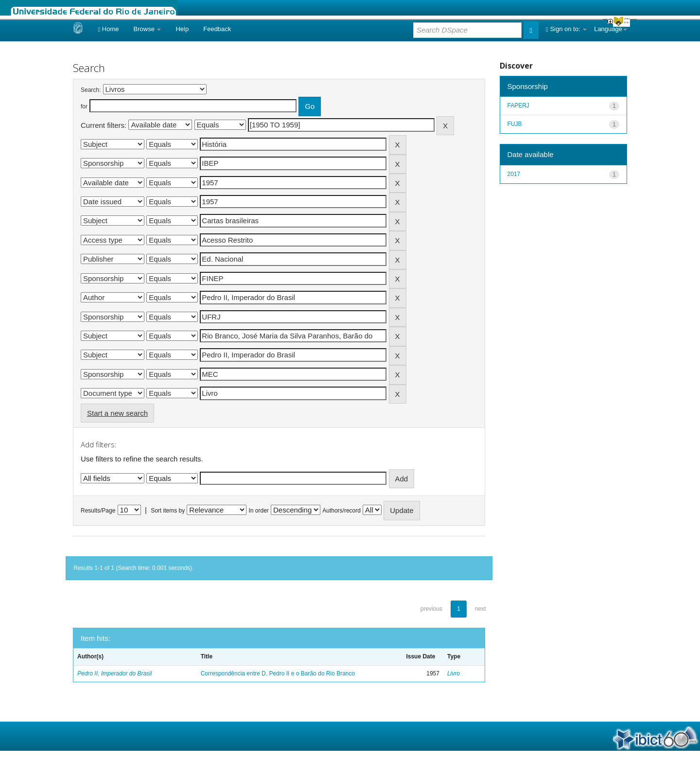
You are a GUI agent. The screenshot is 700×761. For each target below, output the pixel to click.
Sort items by (168, 511)
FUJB (515, 124)
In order (259, 511)
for (84, 106)
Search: (91, 90)
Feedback (217, 29)
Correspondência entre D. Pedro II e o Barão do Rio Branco (278, 673)
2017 (514, 174)
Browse (148, 29)
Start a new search (117, 413)
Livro (454, 673)
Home (108, 29)
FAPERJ (518, 106)
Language (611, 29)
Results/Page (98, 511)
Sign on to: (566, 29)
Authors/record (341, 511)
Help (182, 29)
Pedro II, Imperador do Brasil (114, 673)
